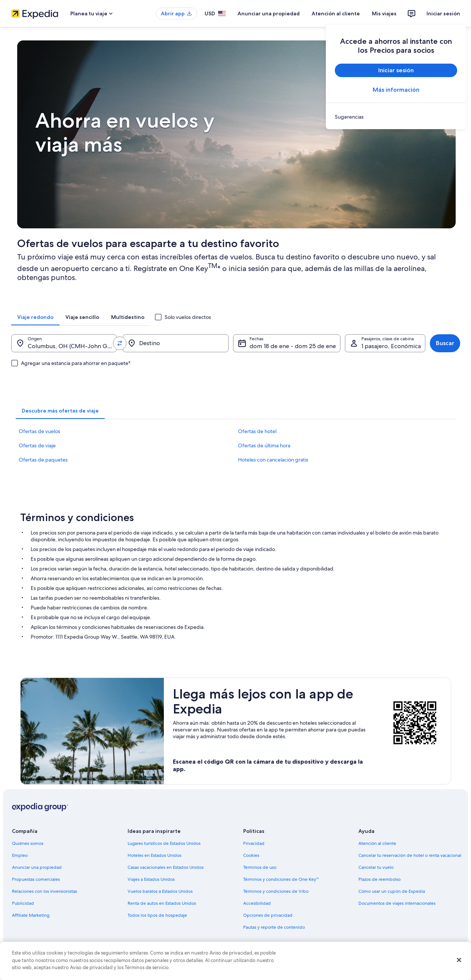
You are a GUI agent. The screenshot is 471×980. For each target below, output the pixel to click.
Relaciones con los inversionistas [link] (45, 891)
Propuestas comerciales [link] (36, 879)
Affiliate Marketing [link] (31, 915)
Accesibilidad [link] (257, 903)
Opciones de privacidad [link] (268, 915)
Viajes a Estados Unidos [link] (151, 879)
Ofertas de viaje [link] (37, 445)
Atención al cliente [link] (377, 843)
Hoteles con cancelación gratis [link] (273, 460)
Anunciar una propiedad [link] (37, 867)
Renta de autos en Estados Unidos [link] (162, 903)
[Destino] (176, 343)
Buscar (445, 343)
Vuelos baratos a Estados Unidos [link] (160, 891)
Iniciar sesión (443, 13)
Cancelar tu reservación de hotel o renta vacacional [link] (410, 855)
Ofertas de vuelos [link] (39, 431)
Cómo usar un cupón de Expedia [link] (392, 891)
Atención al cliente (336, 13)
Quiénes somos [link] (28, 843)
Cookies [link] (251, 855)
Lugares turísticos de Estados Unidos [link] (164, 843)
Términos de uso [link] (260, 867)
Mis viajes (384, 13)
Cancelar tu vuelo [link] (376, 867)
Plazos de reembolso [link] (380, 879)
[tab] (35, 317)
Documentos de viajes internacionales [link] (397, 903)
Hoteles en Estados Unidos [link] (155, 855)
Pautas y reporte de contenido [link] (274, 927)
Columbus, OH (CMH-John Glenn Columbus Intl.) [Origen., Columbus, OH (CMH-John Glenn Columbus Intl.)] (72, 346)
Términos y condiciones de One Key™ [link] (281, 879)
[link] (396, 117)
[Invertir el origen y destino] (120, 343)
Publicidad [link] (23, 903)
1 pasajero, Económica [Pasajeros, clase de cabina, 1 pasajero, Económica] (391, 346)
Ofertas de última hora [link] (264, 445)
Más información (396, 90)
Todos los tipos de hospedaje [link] (157, 915)
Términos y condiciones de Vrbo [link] (276, 891)
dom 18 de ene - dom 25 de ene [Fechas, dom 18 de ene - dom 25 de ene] (293, 346)
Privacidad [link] (254, 843)
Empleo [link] (20, 855)
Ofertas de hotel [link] (257, 431)
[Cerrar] (459, 960)
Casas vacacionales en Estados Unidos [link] (166, 867)
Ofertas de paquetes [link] (43, 460)
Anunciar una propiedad (269, 13)
